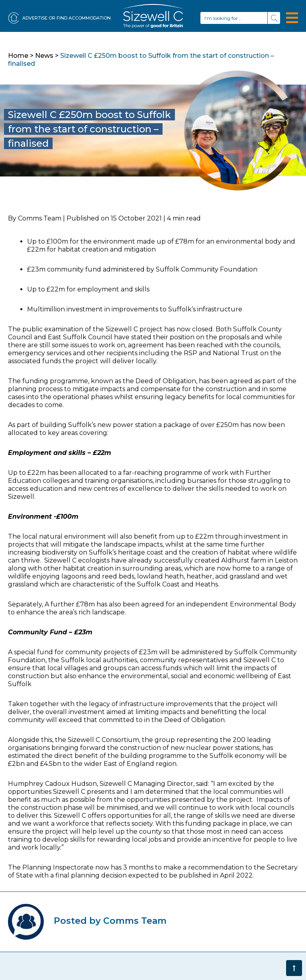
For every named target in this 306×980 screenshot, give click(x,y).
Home (18, 56)
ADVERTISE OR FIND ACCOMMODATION (59, 18)
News (44, 56)
